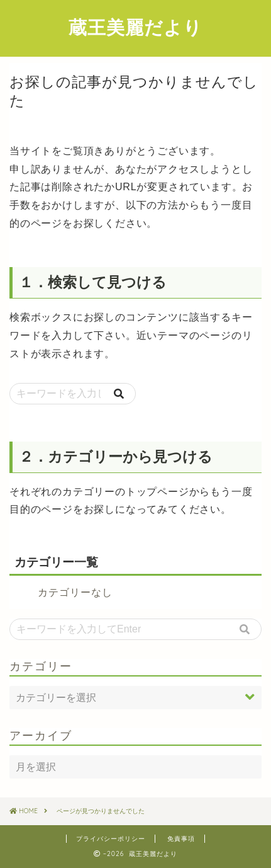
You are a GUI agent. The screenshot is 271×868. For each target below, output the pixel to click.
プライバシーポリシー (111, 839)
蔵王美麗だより (135, 27)
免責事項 (181, 839)
